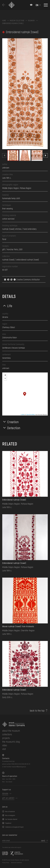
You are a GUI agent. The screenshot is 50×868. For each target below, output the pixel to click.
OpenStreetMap (31, 415)
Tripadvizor (8, 823)
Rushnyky (31, 21)
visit (4, 749)
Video (5, 745)
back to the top (37, 711)
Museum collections (17, 21)
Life (10, 306)
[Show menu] (46, 5)
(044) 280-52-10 (26, 764)
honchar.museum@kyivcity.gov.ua (16, 767)
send (43, 840)
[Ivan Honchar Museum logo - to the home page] (12, 5)
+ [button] (5, 375)
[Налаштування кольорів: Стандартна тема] (31, 5)
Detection (14, 428)
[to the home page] (25, 724)
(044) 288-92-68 (16, 764)
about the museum (11, 731)
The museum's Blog (11, 742)
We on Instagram (10, 815)
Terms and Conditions (16, 863)
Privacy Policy (6, 863)
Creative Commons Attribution (22, 279)
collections (7, 734)
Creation (13, 422)
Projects (6, 738)
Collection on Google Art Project (14, 827)
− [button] (5, 379)
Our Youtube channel (11, 819)
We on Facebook (10, 811)
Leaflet (22, 415)
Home (4, 21)
